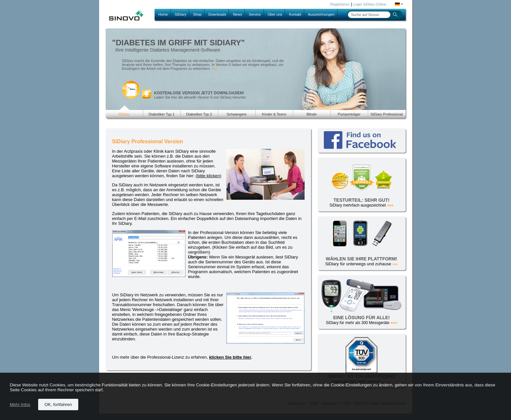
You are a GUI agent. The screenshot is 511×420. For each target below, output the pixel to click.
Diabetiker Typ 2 (199, 114)
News (237, 14)
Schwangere (237, 114)
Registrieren (340, 4)
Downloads (217, 14)
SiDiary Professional (387, 114)
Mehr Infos (20, 404)
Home (163, 14)
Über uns (275, 14)
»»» (214, 69)
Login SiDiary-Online (370, 4)
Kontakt (295, 14)
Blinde (312, 114)
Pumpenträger (349, 114)
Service (255, 14)
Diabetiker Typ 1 (162, 114)
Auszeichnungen (321, 14)
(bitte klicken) (209, 176)
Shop (197, 14)
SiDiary (180, 14)
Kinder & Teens (274, 114)
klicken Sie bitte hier (230, 357)
